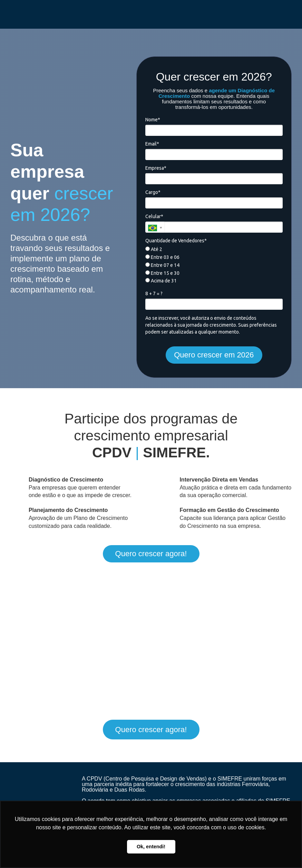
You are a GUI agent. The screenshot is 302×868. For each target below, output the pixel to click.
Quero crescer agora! (151, 554)
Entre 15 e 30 (162, 273)
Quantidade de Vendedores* (176, 241)
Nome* (153, 120)
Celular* (154, 216)
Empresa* (156, 168)
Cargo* (153, 192)
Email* (152, 144)
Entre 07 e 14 (162, 265)
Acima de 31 (161, 281)
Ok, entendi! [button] (151, 847)
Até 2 (154, 249)
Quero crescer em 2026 (214, 355)
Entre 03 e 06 (162, 257)
